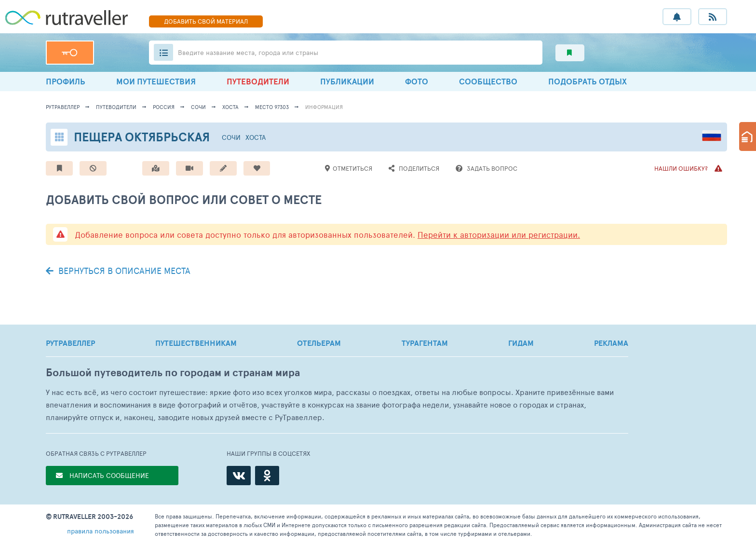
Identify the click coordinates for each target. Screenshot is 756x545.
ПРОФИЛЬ (66, 81)
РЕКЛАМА (611, 343)
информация (324, 107)
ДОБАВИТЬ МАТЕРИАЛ (206, 21)
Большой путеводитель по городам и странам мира (173, 373)
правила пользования (101, 531)
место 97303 (272, 107)
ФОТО (417, 81)
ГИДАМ (521, 343)
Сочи (198, 107)
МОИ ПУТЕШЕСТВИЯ (156, 81)
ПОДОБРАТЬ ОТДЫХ (587, 81)
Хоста (230, 107)
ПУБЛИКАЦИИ (347, 81)
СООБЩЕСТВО (488, 81)
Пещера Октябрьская (142, 137)
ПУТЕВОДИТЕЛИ (258, 81)
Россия (164, 107)
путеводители (116, 107)
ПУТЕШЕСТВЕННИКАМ (196, 343)
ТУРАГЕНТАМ (425, 343)
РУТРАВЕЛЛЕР (70, 343)
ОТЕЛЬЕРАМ (319, 343)
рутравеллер (63, 107)
